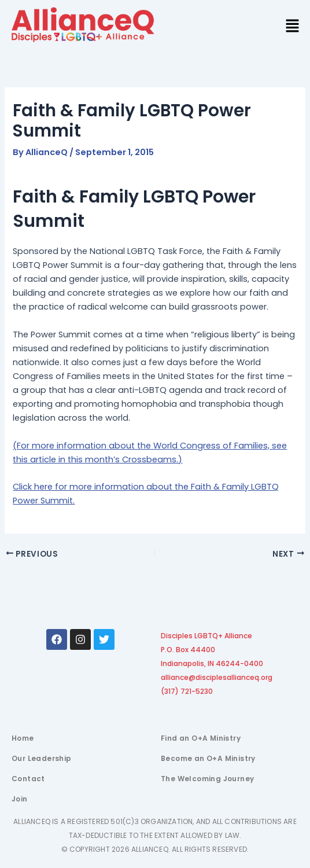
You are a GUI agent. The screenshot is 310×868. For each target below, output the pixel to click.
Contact (28, 779)
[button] (293, 27)
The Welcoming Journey (207, 779)
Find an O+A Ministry (201, 738)
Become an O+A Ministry (208, 758)
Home (23, 738)
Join (20, 799)
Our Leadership (42, 758)
